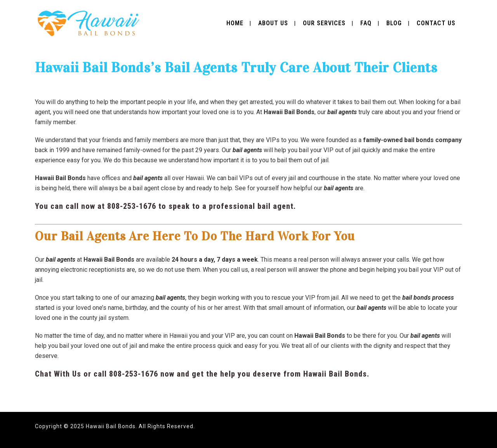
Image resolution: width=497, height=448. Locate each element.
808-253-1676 (132, 206)
